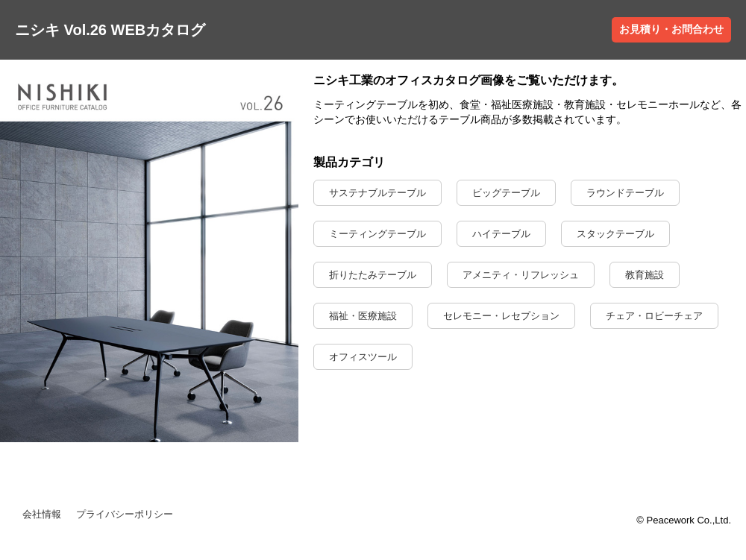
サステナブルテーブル (377, 193)
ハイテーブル (501, 234)
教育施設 (645, 275)
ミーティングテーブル (377, 234)
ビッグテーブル (506, 193)
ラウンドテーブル (625, 193)
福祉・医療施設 (363, 316)
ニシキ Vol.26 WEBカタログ (110, 30)
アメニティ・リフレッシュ (521, 275)
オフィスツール (363, 357)
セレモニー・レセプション (501, 316)
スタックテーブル (615, 234)
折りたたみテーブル (373, 275)
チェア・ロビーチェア (654, 316)
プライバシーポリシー (125, 514)
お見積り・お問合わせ (671, 29)
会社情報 (42, 514)
